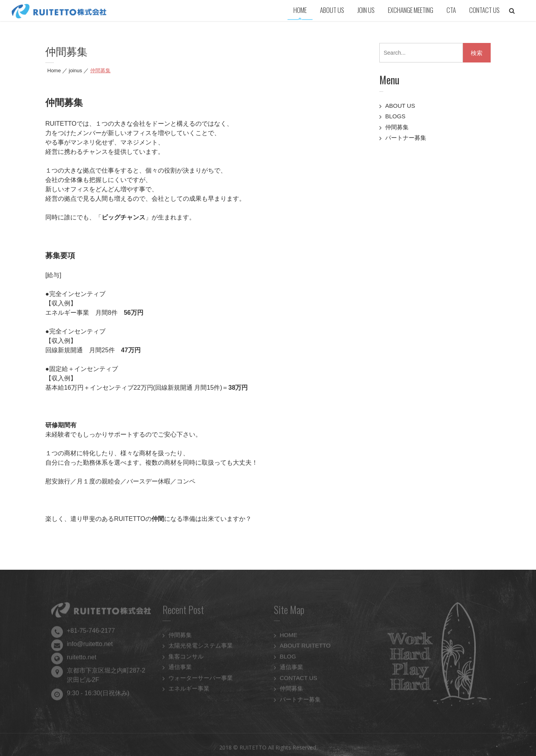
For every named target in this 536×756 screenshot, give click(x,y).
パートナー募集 (406, 138)
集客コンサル (186, 657)
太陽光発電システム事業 (201, 647)
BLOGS (395, 116)
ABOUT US (332, 10)
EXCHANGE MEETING (411, 10)
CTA (451, 10)
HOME (300, 10)
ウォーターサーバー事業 (201, 679)
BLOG (288, 657)
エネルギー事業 (189, 690)
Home (54, 70)
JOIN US (366, 10)
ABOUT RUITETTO (305, 647)
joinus (75, 70)
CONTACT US (484, 10)
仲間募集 (397, 127)
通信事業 (180, 668)
